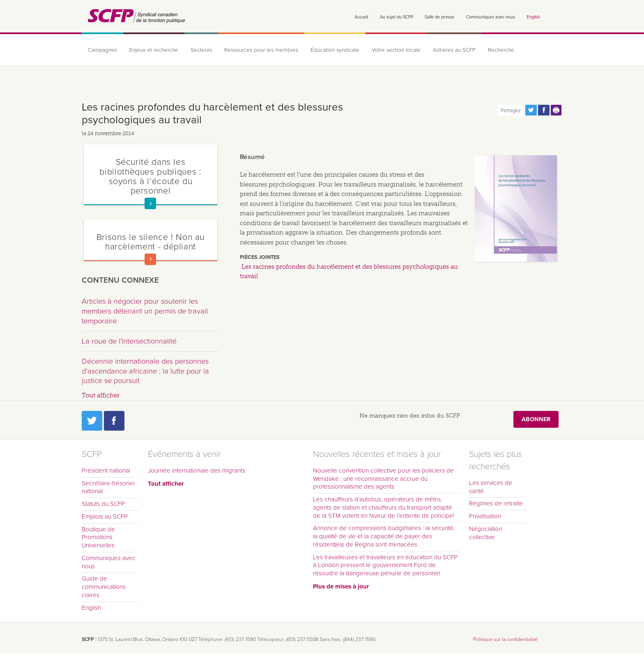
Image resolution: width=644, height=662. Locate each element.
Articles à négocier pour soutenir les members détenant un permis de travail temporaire (145, 311)
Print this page (557, 110)
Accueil (361, 17)
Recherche (501, 50)
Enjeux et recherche (154, 50)
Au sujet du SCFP (397, 17)
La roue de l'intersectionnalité (129, 341)
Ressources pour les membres (261, 50)
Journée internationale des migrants (197, 471)
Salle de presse (439, 17)
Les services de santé (491, 487)
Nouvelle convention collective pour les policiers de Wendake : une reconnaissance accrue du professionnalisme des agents (383, 479)
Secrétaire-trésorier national (108, 487)
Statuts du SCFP (103, 504)
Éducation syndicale (335, 50)
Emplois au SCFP (105, 517)
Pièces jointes (260, 257)
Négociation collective (486, 533)
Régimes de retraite (496, 503)
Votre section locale (396, 50)
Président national (106, 471)
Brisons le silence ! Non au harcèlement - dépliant (151, 242)
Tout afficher (101, 395)
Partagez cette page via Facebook (544, 110)
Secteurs (201, 50)
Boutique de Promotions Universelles (98, 537)
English (533, 17)
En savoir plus (150, 203)
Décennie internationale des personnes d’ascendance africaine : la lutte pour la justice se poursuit (145, 371)
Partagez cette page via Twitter (531, 110)
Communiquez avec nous (491, 17)
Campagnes (102, 50)
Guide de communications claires (104, 587)
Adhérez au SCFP (454, 50)
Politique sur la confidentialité (505, 639)
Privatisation (485, 516)
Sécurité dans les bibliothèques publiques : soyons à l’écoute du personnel (150, 176)
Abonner (536, 419)
